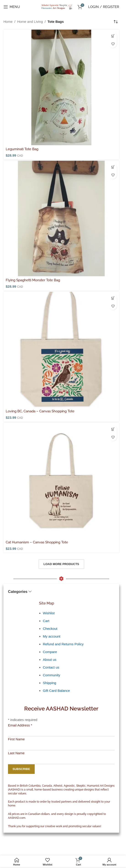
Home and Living (30, 22)
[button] (113, 36)
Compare (50, 652)
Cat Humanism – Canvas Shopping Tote (37, 542)
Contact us (51, 667)
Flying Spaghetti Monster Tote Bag (33, 280)
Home (8, 22)
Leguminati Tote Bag (22, 149)
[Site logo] (57, 6)
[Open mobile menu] (12, 7)
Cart (46, 621)
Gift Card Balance (56, 691)
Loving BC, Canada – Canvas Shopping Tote (40, 411)
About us (50, 660)
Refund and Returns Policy (63, 644)
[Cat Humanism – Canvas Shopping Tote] (61, 481)
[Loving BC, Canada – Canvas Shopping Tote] (61, 350)
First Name (16, 739)
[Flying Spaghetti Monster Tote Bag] (61, 218)
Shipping (50, 683)
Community (52, 675)
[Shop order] (116, 22)
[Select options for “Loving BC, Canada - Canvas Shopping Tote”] (113, 298)
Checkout (50, 629)
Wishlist (49, 613)
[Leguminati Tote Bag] (61, 87)
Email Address (20, 725)
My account (52, 636)
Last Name (16, 753)
